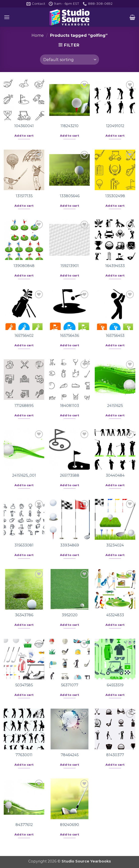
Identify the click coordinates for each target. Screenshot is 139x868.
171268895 (24, 406)
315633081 (24, 545)
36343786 (24, 615)
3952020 (70, 615)
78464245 (70, 755)
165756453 (115, 336)
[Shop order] (69, 60)
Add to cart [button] (24, 136)
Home (38, 35)
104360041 (24, 126)
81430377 (115, 755)
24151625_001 (24, 475)
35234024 (115, 545)
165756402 (24, 336)
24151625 (115, 406)
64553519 (115, 685)
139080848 (24, 266)
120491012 (115, 126)
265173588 (70, 475)
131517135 (24, 196)
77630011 (24, 755)
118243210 (69, 126)
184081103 (69, 406)
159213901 (70, 266)
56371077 (70, 685)
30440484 (115, 475)
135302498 (115, 196)
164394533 (115, 266)
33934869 (70, 545)
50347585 (24, 685)
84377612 (24, 825)
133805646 (70, 196)
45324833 (115, 615)
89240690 (69, 825)
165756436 (69, 336)
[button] (7, 17)
